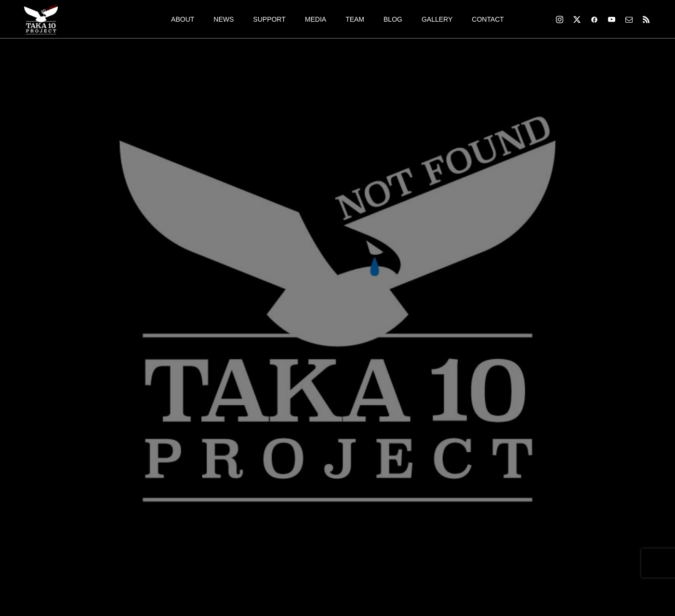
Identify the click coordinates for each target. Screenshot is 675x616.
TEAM (355, 19)
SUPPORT (269, 19)
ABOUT (183, 19)
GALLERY (437, 19)
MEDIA (316, 19)
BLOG (393, 19)
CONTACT (488, 19)
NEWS (224, 19)
